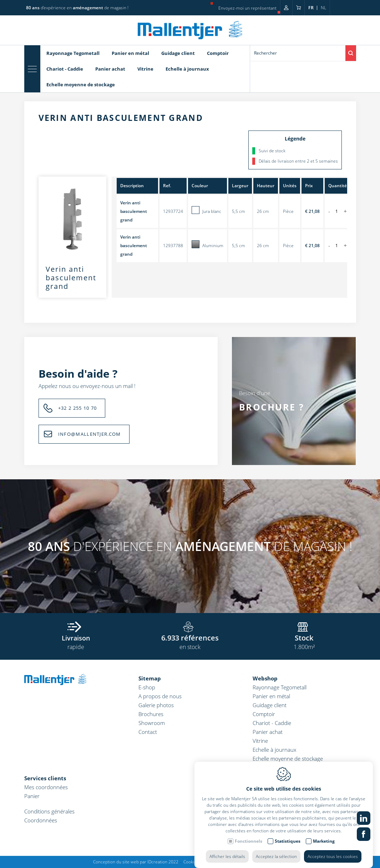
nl (323, 8)
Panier (32, 796)
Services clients (45, 778)
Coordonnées (41, 820)
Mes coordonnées (46, 787)
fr (311, 8)
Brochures (151, 714)
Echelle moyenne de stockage (81, 85)
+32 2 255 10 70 (78, 408)
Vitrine (145, 69)
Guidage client (178, 53)
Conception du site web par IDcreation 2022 (136, 862)
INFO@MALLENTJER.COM (90, 434)
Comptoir (218, 53)
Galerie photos (156, 705)
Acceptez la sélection (276, 849)
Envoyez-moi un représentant (247, 8)
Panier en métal (130, 53)
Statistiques (288, 834)
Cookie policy (196, 862)
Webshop (265, 678)
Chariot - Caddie (65, 69)
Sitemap (150, 678)
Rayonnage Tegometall (73, 53)
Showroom (152, 723)
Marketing (324, 834)
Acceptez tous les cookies (333, 849)
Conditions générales (49, 811)
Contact (148, 732)
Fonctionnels (249, 834)
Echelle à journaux (187, 69)
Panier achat (110, 69)
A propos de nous (160, 696)
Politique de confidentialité (240, 862)
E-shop (147, 687)
